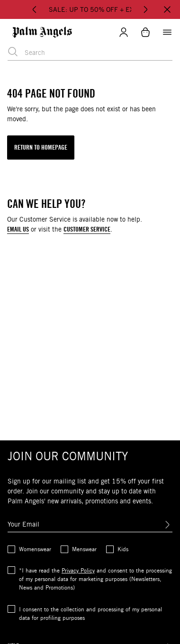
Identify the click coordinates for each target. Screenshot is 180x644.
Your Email (23, 524)
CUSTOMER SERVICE (87, 229)
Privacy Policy (78, 570)
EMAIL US (18, 229)
